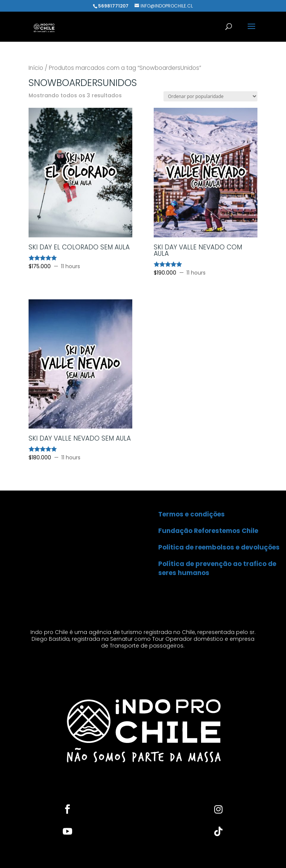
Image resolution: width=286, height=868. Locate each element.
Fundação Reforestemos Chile (208, 531)
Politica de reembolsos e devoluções (219, 547)
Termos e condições (191, 514)
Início (36, 68)
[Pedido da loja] (210, 96)
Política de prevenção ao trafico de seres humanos (217, 568)
